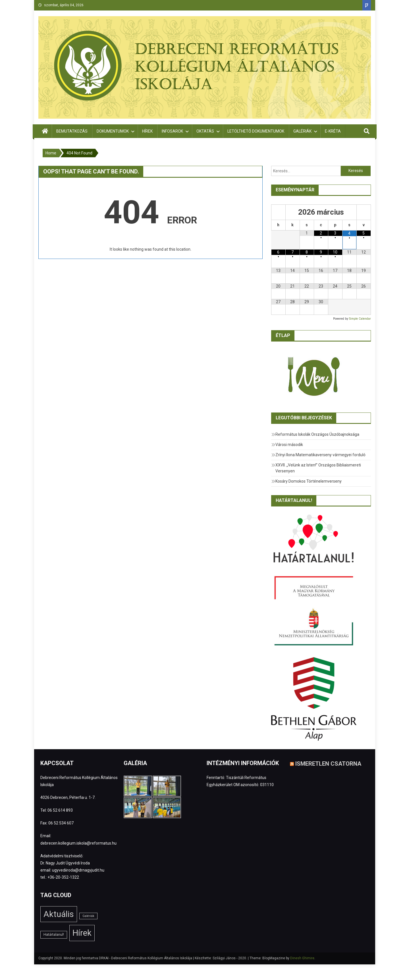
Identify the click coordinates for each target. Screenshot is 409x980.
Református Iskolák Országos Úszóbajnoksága (317, 434)
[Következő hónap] (364, 212)
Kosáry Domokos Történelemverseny (309, 481)
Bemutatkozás (72, 131)
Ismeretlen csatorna (328, 763)
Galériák (302, 131)
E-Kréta (333, 131)
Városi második (289, 445)
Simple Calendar (360, 319)
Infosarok (172, 131)
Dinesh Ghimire (302, 958)
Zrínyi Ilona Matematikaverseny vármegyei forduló (320, 455)
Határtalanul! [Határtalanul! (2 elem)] (54, 935)
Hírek (147, 131)
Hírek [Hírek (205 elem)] (82, 933)
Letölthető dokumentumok (256, 131)
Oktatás (205, 131)
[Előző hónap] (278, 212)
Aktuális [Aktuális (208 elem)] (59, 914)
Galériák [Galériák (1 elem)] (88, 916)
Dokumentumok (113, 131)
